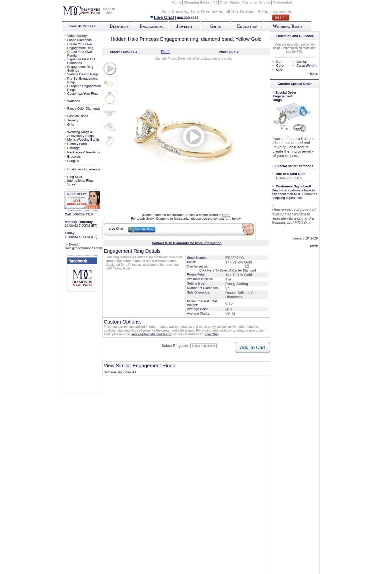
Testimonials (283, 2)
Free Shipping (175, 12)
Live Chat (162, 18)
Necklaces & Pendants (84, 152)
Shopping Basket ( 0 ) (201, 2)
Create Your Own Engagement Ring (80, 46)
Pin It (165, 52)
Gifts (216, 26)
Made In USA (109, 11)
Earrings (73, 148)
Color (280, 65)
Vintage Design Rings (83, 74)
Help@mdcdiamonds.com (83, 248)
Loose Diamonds (79, 40)
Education (247, 26)
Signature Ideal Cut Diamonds (81, 61)
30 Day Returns (241, 12)
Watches (73, 101)
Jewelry (184, 26)
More (314, 74)
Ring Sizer (75, 177)
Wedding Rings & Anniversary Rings (80, 134)
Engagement (152, 26)
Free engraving (277, 12)
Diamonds (119, 26)
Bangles (73, 161)
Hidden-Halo (113, 372)
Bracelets (74, 157)
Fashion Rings (78, 116)
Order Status (230, 2)
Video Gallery (77, 36)
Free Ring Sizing (207, 12)
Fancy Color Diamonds (84, 108)
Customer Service (256, 2)
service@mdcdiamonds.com (152, 334)
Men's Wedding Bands (83, 139)
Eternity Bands (78, 144)
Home (177, 2)
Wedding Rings (288, 26)
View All (130, 372)
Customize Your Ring (82, 93)
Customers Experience (84, 169)
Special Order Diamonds (294, 166)
